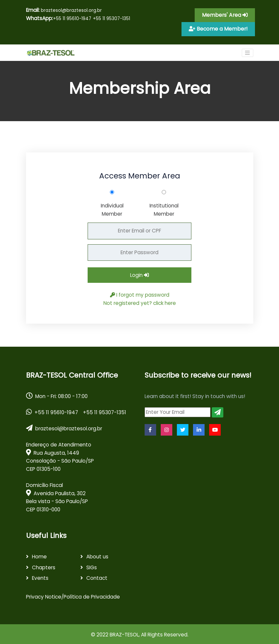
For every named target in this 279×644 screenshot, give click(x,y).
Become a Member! (220, 28)
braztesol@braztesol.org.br (64, 10)
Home (39, 555)
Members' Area (227, 15)
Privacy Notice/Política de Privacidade (73, 595)
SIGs (92, 566)
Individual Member (112, 208)
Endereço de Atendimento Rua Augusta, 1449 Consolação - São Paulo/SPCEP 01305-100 (60, 456)
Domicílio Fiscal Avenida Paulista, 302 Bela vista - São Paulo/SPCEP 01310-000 (57, 496)
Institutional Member (164, 208)
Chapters (44, 566)
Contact (97, 577)
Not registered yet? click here (140, 301)
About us (97, 555)
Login (139, 274)
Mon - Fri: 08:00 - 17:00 (57, 394)
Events (40, 577)
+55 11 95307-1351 (112, 19)
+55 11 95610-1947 (72, 19)
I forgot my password (140, 293)
